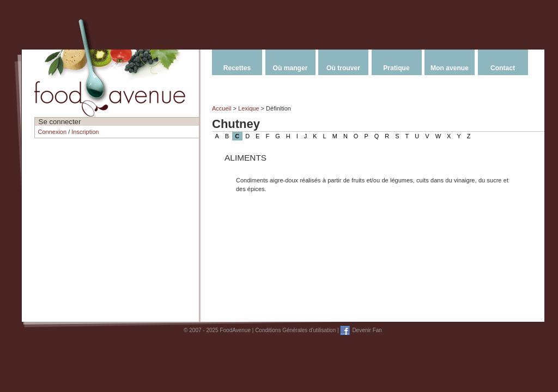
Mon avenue (450, 68)
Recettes (237, 68)
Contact (503, 68)
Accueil (222, 108)
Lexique (249, 108)
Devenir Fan (367, 330)
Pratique (396, 68)
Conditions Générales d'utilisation (295, 330)
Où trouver (343, 68)
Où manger (290, 68)
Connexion (53, 132)
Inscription (85, 132)
